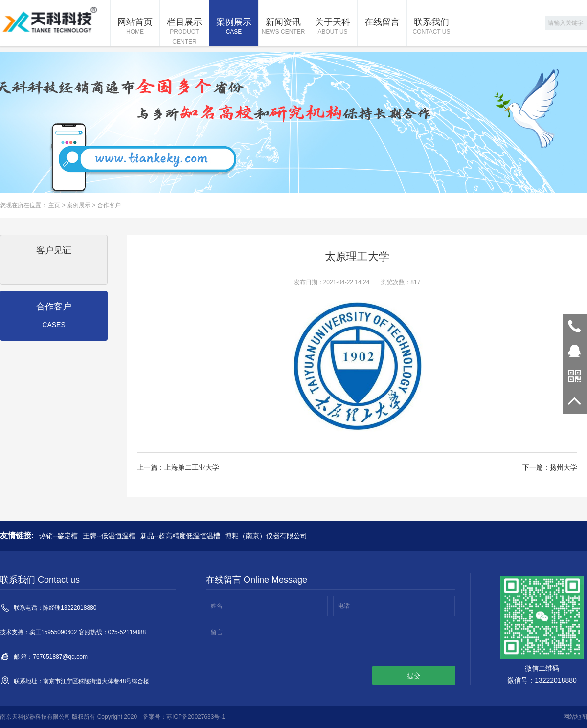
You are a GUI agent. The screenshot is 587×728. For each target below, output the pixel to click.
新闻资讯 (283, 27)
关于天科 (333, 27)
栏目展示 (184, 32)
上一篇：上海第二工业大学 (178, 467)
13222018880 (575, 327)
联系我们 (431, 27)
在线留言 (382, 22)
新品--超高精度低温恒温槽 (180, 536)
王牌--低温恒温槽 (109, 536)
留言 (217, 632)
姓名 (217, 606)
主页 (54, 205)
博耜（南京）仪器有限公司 (266, 536)
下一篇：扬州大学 (550, 467)
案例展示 (234, 27)
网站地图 (575, 717)
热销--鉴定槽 (58, 536)
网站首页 (135, 27)
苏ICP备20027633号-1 (196, 717)
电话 (344, 606)
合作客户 (109, 205)
